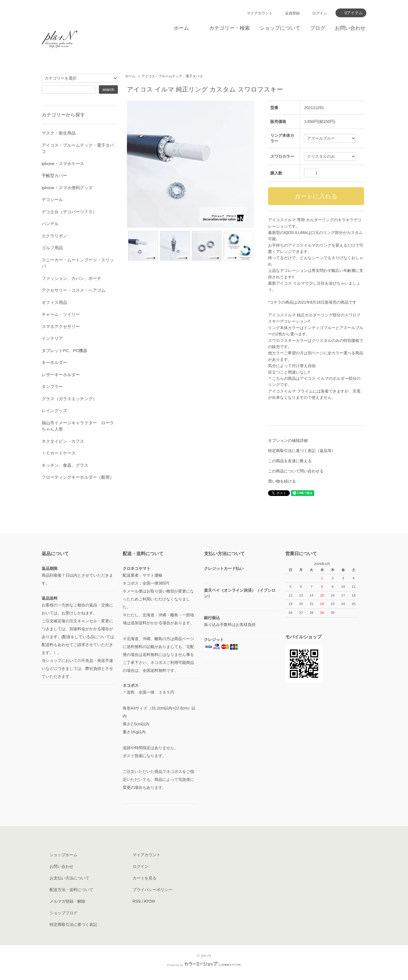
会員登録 (292, 13)
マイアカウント (260, 13)
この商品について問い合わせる (296, 471)
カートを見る (144, 878)
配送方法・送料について (71, 890)
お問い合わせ (350, 28)
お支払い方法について (69, 878)
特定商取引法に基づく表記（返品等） (302, 451)
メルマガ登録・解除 (67, 901)
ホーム (181, 28)
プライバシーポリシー (152, 890)
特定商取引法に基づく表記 (73, 924)
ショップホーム (63, 855)
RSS (137, 901)
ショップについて (280, 28)
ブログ (318, 28)
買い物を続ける (282, 481)
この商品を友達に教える (290, 461)
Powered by (204, 965)
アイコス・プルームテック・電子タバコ (172, 76)
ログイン (320, 13)
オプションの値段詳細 (288, 440)
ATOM (149, 901)
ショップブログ (63, 913)
